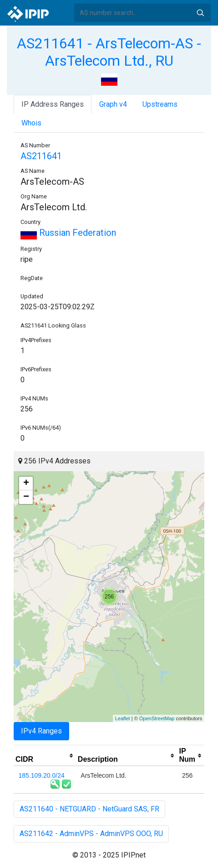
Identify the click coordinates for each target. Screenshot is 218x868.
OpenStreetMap (157, 718)
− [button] (26, 497)
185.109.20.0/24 (42, 775)
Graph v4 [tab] (113, 104)
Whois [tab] (31, 123)
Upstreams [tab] (160, 104)
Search (200, 13)
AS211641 (41, 156)
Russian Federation (68, 233)
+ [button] (26, 483)
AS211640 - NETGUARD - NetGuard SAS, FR (89, 809)
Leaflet (123, 718)
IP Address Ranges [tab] (53, 104)
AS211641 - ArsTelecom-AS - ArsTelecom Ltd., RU (109, 52)
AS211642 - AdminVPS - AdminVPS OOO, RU (91, 834)
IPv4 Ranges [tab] (41, 731)
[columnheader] (45, 756)
